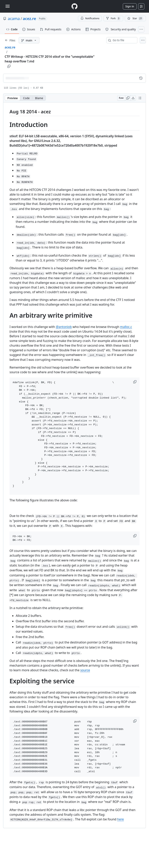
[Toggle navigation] (8, 6)
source (85, 670)
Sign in (130, 6)
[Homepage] (74, 6)
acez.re (29, 19)
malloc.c (126, 327)
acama (14, 19)
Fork (113, 18)
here (120, 819)
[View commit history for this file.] (141, 78)
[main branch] (29, 40)
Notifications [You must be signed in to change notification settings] (90, 18)
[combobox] (123, 40)
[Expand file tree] (10, 40)
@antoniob (64, 327)
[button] (135, 382)
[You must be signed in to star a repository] (135, 18)
